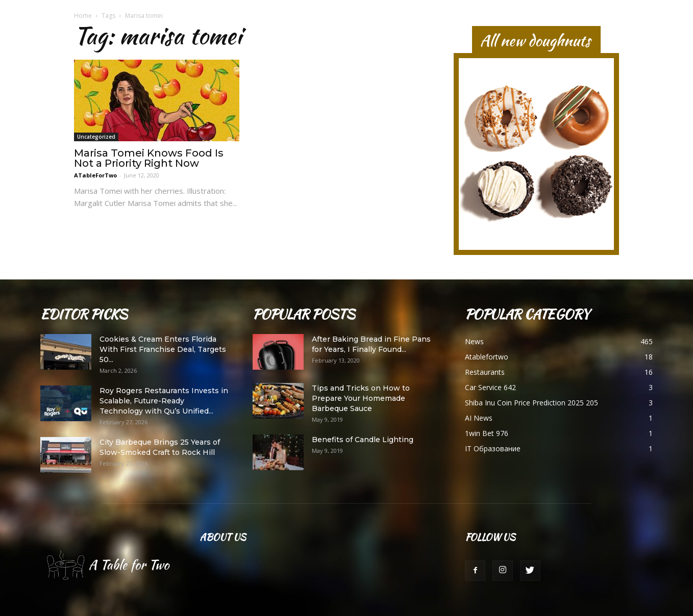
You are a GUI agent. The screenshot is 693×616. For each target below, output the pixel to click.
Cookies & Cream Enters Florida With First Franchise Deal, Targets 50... (163, 349)
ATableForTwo (95, 175)
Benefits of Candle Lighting (363, 440)
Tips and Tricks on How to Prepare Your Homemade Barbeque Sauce (361, 398)
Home (83, 16)
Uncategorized (96, 137)
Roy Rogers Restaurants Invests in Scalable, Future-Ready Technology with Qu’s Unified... (164, 401)
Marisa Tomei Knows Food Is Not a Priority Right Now (149, 158)
